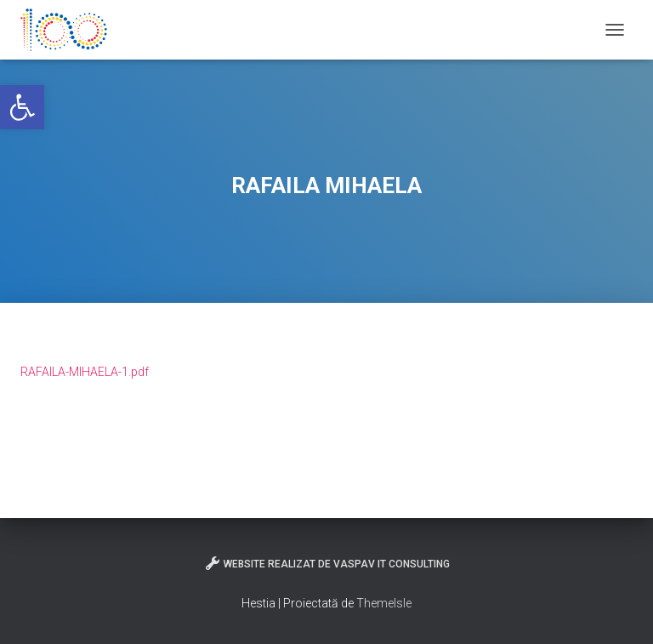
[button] (22, 107)
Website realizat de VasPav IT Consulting (327, 563)
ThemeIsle (384, 603)
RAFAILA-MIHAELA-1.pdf (85, 372)
